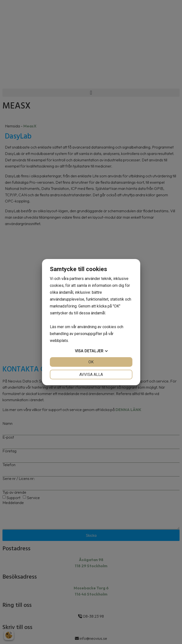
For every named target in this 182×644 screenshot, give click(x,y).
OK (91, 362)
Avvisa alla (91, 375)
